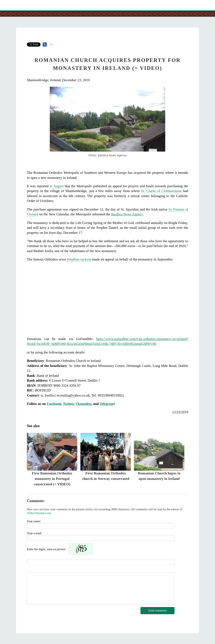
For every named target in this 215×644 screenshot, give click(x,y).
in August (57, 186)
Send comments (158, 611)
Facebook (54, 404)
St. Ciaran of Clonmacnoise (161, 191)
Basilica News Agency (127, 214)
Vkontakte (83, 404)
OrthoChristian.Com (39, 513)
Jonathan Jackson (79, 259)
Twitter (68, 404)
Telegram (107, 404)
